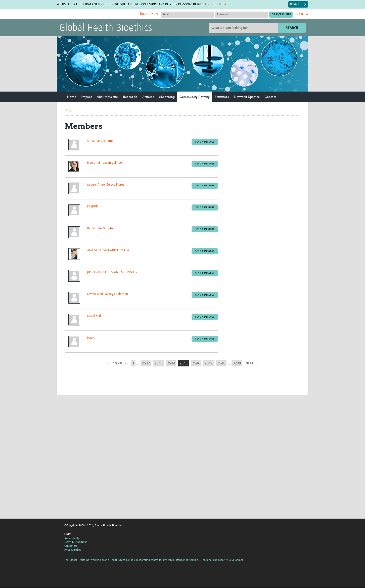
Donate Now (149, 14)
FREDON (93, 207)
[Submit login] (281, 15)
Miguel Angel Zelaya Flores (106, 185)
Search (292, 28)
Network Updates (247, 97)
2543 (158, 363)
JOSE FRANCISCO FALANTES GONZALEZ (112, 272)
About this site (107, 97)
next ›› (251, 363)
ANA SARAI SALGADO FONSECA (108, 250)
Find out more (216, 4)
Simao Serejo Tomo (100, 141)
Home (72, 97)
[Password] (242, 15)
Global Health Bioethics (106, 28)
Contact (270, 97)
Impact (86, 97)
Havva (91, 338)
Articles (148, 97)
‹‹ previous (118, 363)
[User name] (188, 15)
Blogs (69, 110)
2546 (196, 363)
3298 (237, 363)
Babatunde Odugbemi (102, 228)
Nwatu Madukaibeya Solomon (108, 294)
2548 (221, 363)
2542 (146, 363)
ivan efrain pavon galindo (105, 163)
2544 (171, 363)
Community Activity (195, 97)
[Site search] (244, 28)
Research (130, 97)
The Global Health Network (97, 14)
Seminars (222, 97)
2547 (209, 363)
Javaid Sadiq (95, 316)
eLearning (167, 97)
